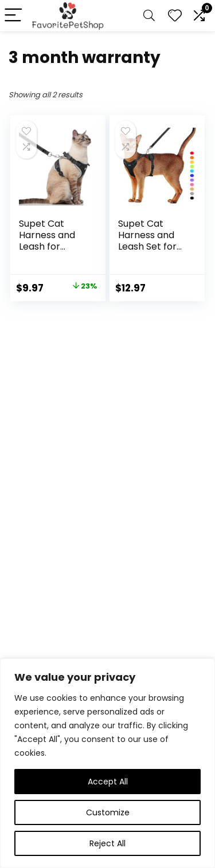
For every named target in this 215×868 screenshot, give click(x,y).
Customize (108, 812)
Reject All (107, 843)
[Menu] (14, 16)
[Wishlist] (175, 16)
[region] (107, 763)
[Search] (149, 16)
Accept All (108, 782)
